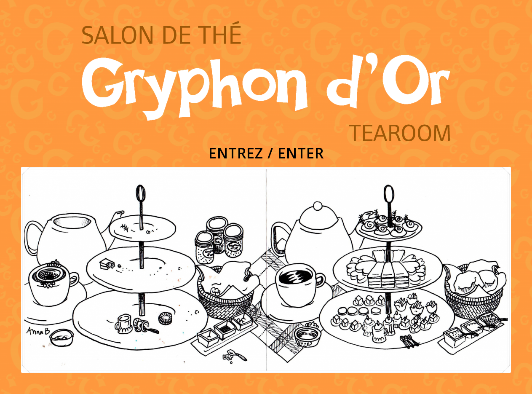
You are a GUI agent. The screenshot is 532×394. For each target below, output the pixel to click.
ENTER (301, 153)
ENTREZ (236, 153)
